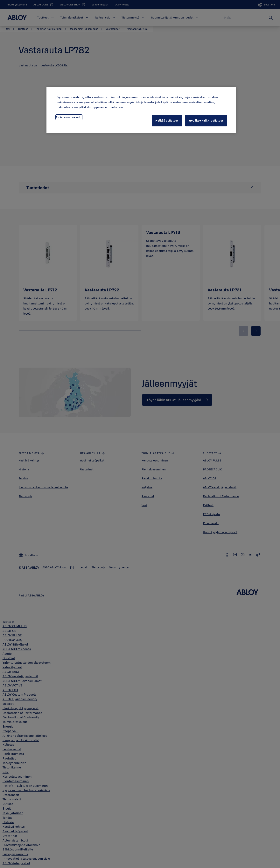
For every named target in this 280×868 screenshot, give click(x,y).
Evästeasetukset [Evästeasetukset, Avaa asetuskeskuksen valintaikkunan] (68, 117)
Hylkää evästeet (167, 120)
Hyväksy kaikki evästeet (206, 120)
